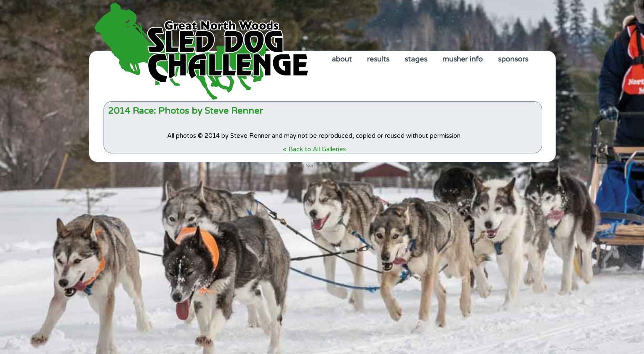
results (378, 59)
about (342, 59)
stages (416, 59)
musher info (463, 59)
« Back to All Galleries (314, 149)
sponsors (513, 59)
